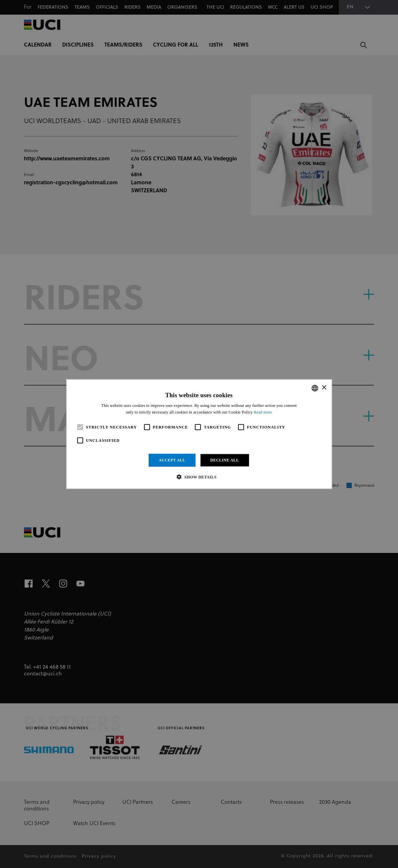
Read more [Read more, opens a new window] (263, 412)
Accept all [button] (172, 460)
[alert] (199, 434)
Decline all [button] (225, 460)
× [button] (324, 388)
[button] (199, 477)
